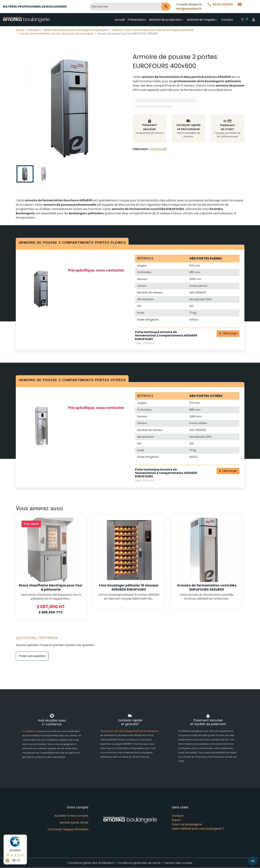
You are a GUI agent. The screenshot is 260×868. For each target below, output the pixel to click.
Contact (227, 20)
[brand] (27, 20)
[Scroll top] (253, 861)
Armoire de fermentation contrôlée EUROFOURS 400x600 (207, 587)
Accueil (120, 20)
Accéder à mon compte (71, 816)
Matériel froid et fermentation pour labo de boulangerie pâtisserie (153, 30)
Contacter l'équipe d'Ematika (68, 829)
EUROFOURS (158, 149)
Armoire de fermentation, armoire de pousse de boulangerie (57, 34)
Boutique (34, 30)
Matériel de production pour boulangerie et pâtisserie (76, 30)
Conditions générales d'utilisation (91, 863)
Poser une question (32, 656)
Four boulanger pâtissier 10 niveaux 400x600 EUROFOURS (129, 587)
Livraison (178, 816)
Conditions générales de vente (139, 863)
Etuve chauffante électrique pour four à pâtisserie (51, 587)
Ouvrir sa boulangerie (187, 824)
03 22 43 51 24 (220, 4)
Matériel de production (165, 20)
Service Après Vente (74, 823)
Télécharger (228, 333)
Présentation (137, 20)
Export (176, 820)
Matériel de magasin (201, 20)
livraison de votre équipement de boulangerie (131, 731)
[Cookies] (8, 861)
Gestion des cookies (178, 863)
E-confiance (30, 731)
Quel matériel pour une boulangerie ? (198, 829)
